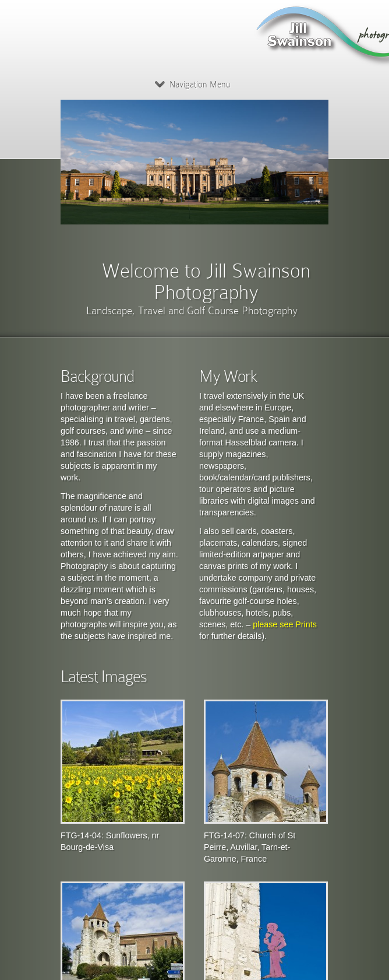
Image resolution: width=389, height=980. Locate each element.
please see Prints (285, 624)
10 (315, 223)
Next (230, 232)
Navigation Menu (192, 85)
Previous (202, 223)
